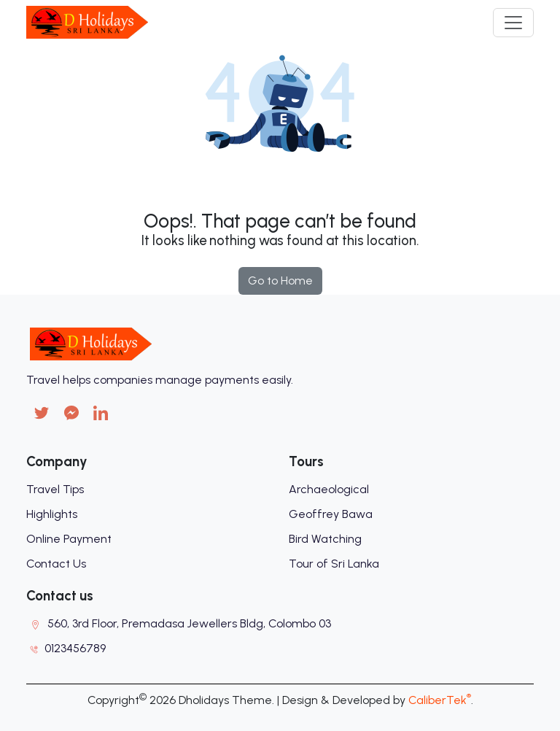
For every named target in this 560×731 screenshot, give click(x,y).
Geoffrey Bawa (331, 514)
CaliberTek (440, 700)
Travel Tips (55, 489)
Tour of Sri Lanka (334, 564)
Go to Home (280, 281)
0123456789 (75, 648)
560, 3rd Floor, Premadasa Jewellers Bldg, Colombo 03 (189, 623)
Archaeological (329, 489)
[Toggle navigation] (513, 23)
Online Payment (69, 539)
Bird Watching (325, 539)
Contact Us (56, 564)
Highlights (52, 514)
